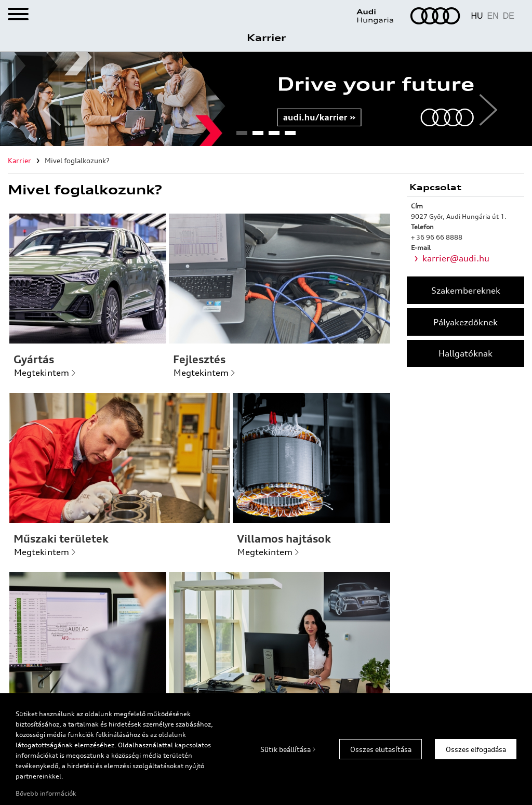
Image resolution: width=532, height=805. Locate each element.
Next (484, 99)
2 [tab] (258, 136)
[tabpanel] (266, 99)
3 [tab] (274, 136)
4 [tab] (290, 136)
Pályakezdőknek (465, 322)
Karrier (266, 37)
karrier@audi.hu (456, 258)
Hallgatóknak (465, 353)
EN (493, 16)
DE (509, 16)
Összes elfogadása (476, 749)
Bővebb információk (46, 793)
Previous (48, 99)
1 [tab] (242, 136)
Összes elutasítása (381, 749)
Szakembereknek (466, 291)
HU (477, 16)
